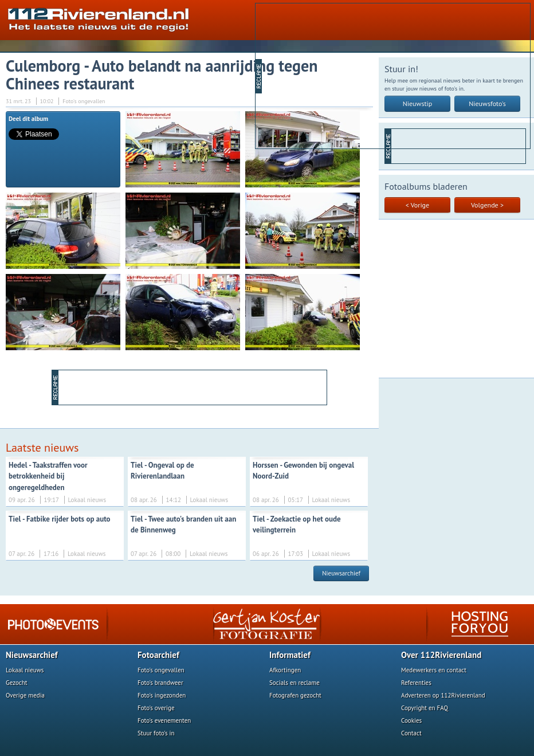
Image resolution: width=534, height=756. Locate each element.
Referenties (416, 683)
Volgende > (487, 205)
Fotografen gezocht (295, 695)
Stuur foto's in (156, 733)
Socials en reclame (295, 683)
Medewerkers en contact (434, 670)
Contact (411, 733)
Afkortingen (285, 670)
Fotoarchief (158, 655)
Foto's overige (156, 708)
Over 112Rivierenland (441, 655)
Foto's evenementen (164, 720)
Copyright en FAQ (425, 708)
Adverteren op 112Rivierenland (443, 695)
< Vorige (417, 205)
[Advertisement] (354, 75)
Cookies (411, 720)
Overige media (25, 695)
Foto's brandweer (160, 683)
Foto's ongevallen (161, 670)
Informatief (290, 655)
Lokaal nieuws (25, 670)
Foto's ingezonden (162, 695)
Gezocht (17, 683)
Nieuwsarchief (341, 573)
